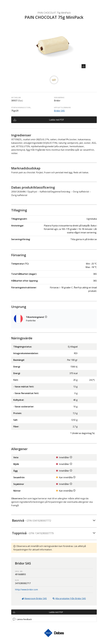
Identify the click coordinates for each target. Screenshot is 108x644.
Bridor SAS (59, 111)
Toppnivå (33, 533)
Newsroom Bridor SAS (36, 598)
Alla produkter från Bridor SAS (71, 598)
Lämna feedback (24, 619)
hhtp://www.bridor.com (26, 590)
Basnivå (32, 520)
